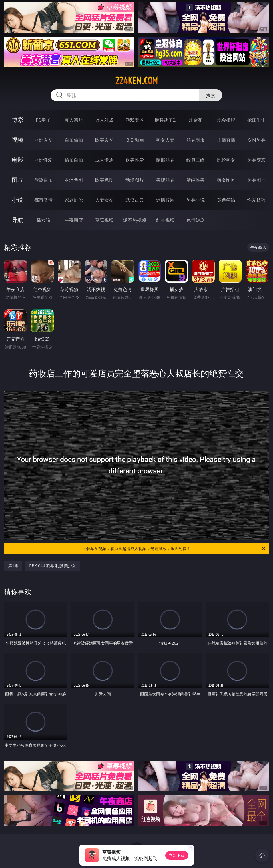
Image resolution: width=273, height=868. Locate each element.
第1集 (13, 566)
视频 (17, 140)
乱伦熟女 (226, 160)
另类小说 (196, 200)
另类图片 (256, 180)
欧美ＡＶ (104, 140)
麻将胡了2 (165, 120)
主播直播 (226, 140)
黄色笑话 (226, 200)
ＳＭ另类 (256, 140)
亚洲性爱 (43, 160)
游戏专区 (135, 120)
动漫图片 (135, 180)
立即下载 (177, 855)
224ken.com (136, 81)
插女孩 (43, 220)
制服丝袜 (165, 160)
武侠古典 (135, 200)
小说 (17, 200)
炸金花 (196, 120)
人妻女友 (104, 200)
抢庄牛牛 (256, 120)
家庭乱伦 (74, 200)
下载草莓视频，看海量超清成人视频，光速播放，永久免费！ (174, 549)
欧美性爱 (135, 160)
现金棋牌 (226, 120)
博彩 (17, 120)
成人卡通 (104, 160)
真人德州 (74, 120)
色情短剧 (196, 220)
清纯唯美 (196, 180)
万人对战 (104, 120)
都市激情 (43, 200)
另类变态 (256, 160)
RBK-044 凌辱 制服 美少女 (53, 566)
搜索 (211, 95)
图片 (17, 180)
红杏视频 (165, 220)
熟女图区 (226, 180)
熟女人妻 (165, 140)
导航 (17, 220)
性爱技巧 (256, 200)
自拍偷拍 (74, 140)
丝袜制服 (196, 140)
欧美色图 (104, 180)
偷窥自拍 (43, 180)
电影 (17, 160)
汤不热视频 (135, 220)
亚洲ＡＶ (43, 140)
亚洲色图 (74, 180)
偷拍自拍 (74, 160)
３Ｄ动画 (135, 140)
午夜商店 (74, 220)
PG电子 (43, 120)
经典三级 (196, 160)
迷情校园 (165, 200)
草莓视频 (104, 220)
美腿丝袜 (165, 180)
